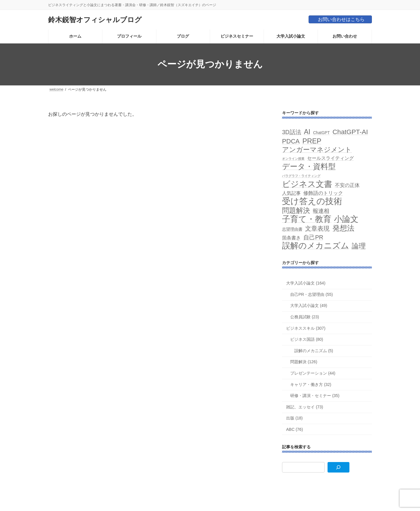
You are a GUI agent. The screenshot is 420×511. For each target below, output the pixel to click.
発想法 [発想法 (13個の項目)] (343, 228)
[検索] (338, 467)
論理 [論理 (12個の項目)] (359, 246)
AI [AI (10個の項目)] (307, 132)
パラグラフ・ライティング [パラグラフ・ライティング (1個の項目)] (301, 176)
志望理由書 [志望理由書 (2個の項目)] (292, 229)
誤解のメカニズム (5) (314, 350)
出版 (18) (294, 418)
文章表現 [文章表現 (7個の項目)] (318, 228)
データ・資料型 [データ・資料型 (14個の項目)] (309, 167)
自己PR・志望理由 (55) (311, 294)
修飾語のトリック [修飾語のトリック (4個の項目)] (323, 193)
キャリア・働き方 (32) (311, 384)
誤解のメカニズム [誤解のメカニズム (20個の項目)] (316, 245)
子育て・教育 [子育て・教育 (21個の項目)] (307, 219)
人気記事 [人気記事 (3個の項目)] (291, 193)
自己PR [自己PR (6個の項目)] (314, 237)
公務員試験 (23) (305, 317)
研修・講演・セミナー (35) (315, 396)
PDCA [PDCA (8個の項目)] (291, 141)
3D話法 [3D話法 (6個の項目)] (292, 132)
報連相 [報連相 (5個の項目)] (321, 211)
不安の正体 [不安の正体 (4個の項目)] (348, 185)
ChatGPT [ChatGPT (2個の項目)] (322, 133)
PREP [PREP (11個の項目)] (312, 141)
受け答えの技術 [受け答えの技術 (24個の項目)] (312, 201)
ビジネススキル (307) (306, 328)
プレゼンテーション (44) (313, 373)
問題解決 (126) (304, 362)
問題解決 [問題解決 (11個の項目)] (296, 210)
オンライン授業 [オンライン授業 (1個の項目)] (293, 159)
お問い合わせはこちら (341, 19)
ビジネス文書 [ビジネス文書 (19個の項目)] (307, 184)
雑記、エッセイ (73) (305, 407)
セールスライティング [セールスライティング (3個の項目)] (331, 158)
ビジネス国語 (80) (307, 339)
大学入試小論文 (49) (309, 305)
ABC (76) (295, 429)
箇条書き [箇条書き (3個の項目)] (291, 237)
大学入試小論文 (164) (306, 283)
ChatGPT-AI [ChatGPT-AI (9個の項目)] (350, 132)
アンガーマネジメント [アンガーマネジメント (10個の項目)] (317, 149)
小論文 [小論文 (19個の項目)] (346, 219)
